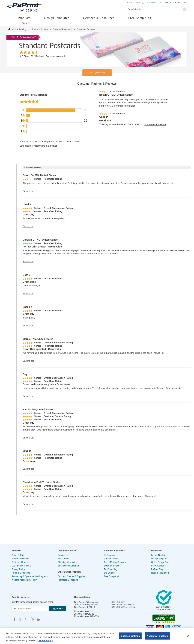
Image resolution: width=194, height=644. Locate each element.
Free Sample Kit (140, 18)
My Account (152, 3)
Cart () (168, 3)
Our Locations (82, 597)
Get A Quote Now (97, 73)
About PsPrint (18, 555)
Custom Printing (112, 559)
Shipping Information (68, 562)
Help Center (64, 559)
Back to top (29, 191)
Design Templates (57, 18)
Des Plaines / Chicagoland (87, 602)
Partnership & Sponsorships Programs (30, 576)
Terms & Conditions (21, 573)
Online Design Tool (160, 562)
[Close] (188, 636)
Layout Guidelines (160, 555)
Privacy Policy (18, 569)
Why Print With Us (20, 559)
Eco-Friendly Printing (21, 566)
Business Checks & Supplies (71, 576)
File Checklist (158, 566)
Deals (26, 23)
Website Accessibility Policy (25, 580)
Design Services (112, 566)
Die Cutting (109, 573)
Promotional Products (68, 580)
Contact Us (63, 555)
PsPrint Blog (157, 569)
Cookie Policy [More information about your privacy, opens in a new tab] (45, 640)
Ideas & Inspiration (160, 573)
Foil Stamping (111, 569)
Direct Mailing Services (115, 562)
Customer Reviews (21, 562)
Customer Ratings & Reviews (97, 84)
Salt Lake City (118, 602)
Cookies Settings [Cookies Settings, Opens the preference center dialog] (130, 636)
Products (24, 18)
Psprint (14, 619)
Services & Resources (99, 18)
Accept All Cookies (157, 636)
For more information (57, 56)
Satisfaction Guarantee (69, 566)
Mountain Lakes (82, 611)
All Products (110, 555)
